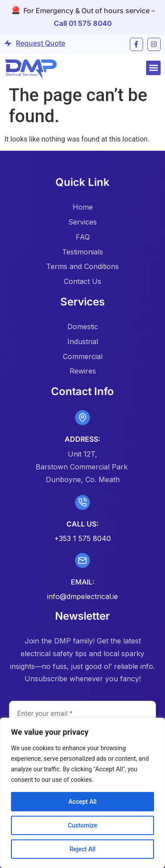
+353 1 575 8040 (82, 538)
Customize (82, 825)
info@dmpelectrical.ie (82, 596)
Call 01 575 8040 (83, 23)
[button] (153, 68)
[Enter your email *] (82, 714)
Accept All (83, 802)
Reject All (82, 849)
